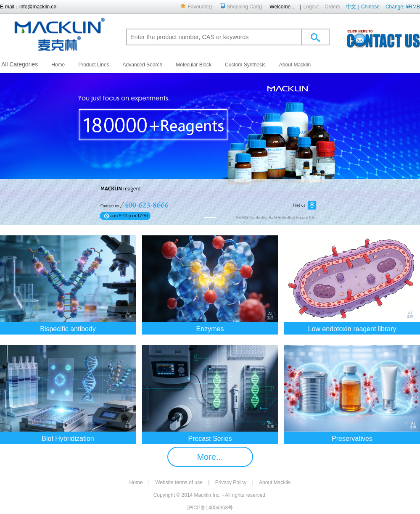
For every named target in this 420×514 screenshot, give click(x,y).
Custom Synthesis (245, 65)
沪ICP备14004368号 (210, 508)
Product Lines (94, 65)
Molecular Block (194, 65)
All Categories (20, 64)
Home (58, 65)
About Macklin (295, 65)
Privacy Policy (231, 482)
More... (210, 457)
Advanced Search (143, 65)
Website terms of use (179, 482)
